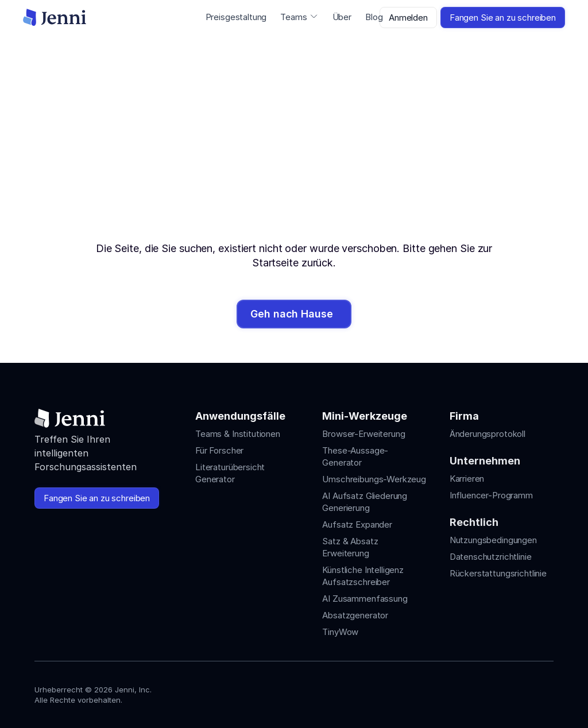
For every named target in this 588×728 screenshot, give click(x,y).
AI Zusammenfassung (365, 599)
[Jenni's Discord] (547, 692)
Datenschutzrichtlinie (491, 557)
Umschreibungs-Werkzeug (374, 479)
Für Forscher (219, 450)
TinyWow (340, 632)
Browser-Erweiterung (363, 434)
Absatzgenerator (355, 615)
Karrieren (467, 479)
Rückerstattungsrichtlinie (498, 573)
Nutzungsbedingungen (493, 540)
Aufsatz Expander (357, 524)
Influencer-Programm (491, 495)
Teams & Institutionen (238, 434)
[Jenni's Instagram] (464, 692)
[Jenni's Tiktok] (505, 692)
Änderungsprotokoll (488, 434)
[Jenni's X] (526, 692)
